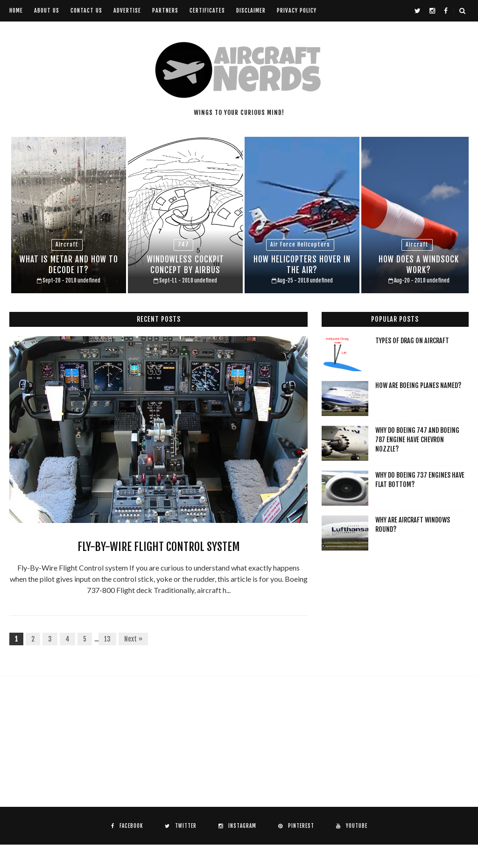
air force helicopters (300, 244)
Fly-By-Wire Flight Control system (159, 547)
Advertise (127, 11)
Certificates (207, 11)
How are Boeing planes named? (418, 385)
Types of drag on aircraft (412, 341)
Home (16, 11)
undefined (89, 281)
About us (47, 11)
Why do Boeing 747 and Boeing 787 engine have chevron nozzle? (417, 439)
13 (107, 639)
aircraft (67, 244)
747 (183, 244)
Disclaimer (251, 11)
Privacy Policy (297, 11)
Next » (133, 639)
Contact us (86, 11)
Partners (165, 11)
